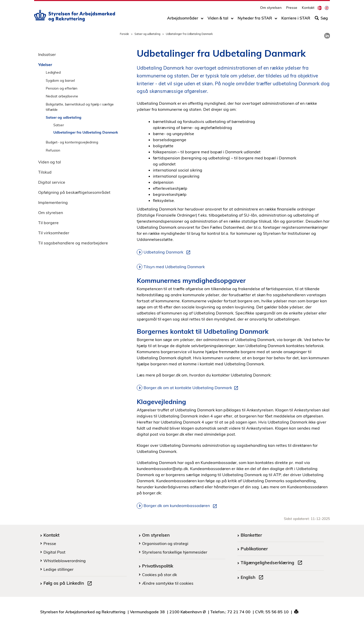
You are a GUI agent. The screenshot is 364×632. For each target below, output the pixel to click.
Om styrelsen (271, 9)
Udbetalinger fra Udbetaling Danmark (86, 132)
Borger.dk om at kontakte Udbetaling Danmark (192, 388)
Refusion (53, 150)
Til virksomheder (54, 233)
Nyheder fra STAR (255, 19)
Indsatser (47, 54)
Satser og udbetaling (147, 34)
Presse (292, 9)
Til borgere (48, 223)
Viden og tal (50, 162)
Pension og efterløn (62, 88)
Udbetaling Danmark (168, 252)
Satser (59, 125)
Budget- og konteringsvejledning (72, 142)
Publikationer (254, 549)
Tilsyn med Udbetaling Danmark (174, 267)
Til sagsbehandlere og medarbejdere (73, 243)
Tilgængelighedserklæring (272, 563)
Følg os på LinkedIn (69, 584)
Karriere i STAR (296, 19)
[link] (327, 36)
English (253, 578)
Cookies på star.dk (160, 575)
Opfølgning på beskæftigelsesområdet (74, 192)
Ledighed (53, 72)
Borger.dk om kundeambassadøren (181, 506)
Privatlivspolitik (158, 566)
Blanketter (251, 535)
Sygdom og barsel (60, 80)
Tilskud (45, 172)
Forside (124, 34)
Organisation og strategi (165, 543)
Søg (321, 19)
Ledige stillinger (59, 569)
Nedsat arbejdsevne (62, 96)
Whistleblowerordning (65, 561)
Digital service (52, 182)
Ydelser (45, 65)
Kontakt (308, 9)
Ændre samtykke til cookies (168, 583)
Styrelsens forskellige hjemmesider (175, 552)
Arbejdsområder (183, 19)
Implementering (53, 202)
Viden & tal (218, 19)
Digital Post (54, 552)
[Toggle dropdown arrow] (202, 19)
